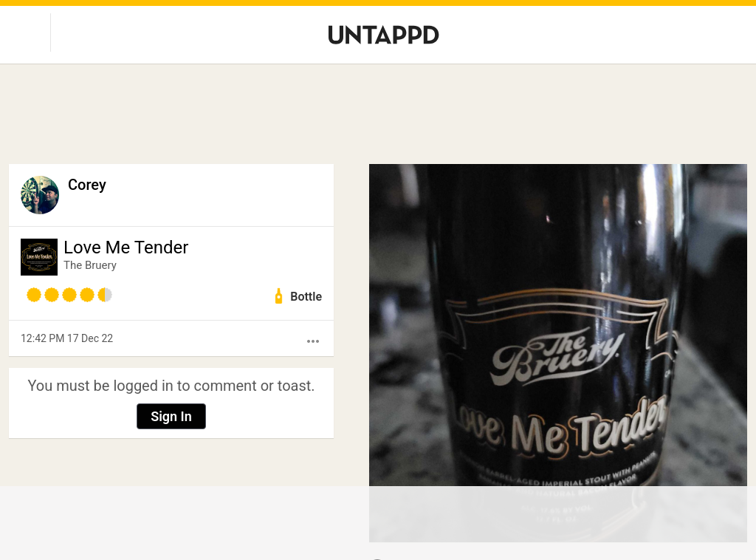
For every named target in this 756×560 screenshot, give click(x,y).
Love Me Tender (126, 247)
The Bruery (90, 265)
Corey (87, 185)
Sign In (171, 416)
